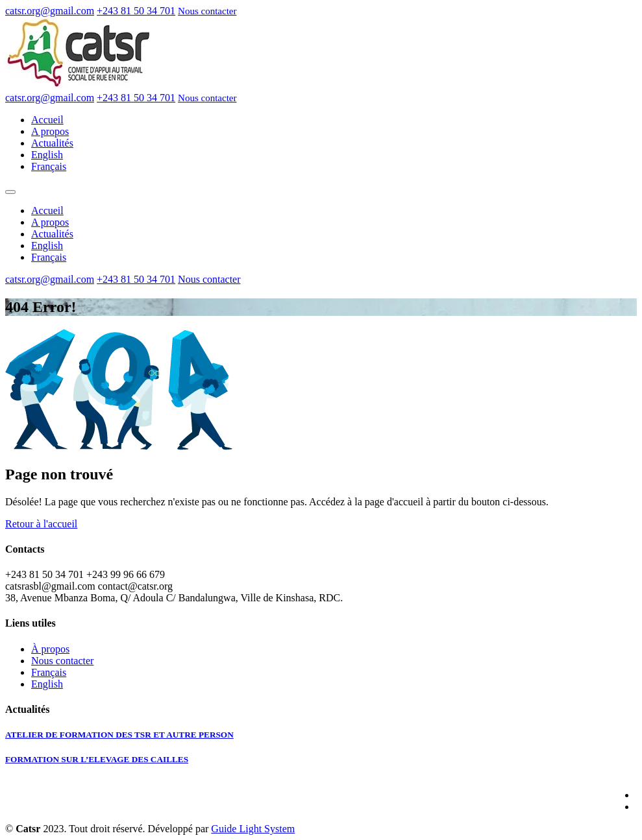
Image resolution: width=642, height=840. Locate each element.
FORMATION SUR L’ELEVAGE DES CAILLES (97, 759)
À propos (50, 649)
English (47, 155)
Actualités (52, 143)
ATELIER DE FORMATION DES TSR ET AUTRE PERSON (119, 735)
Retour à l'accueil (41, 524)
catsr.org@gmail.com (50, 11)
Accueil (47, 120)
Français (49, 166)
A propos (50, 131)
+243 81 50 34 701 (136, 11)
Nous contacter (207, 11)
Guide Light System (253, 829)
